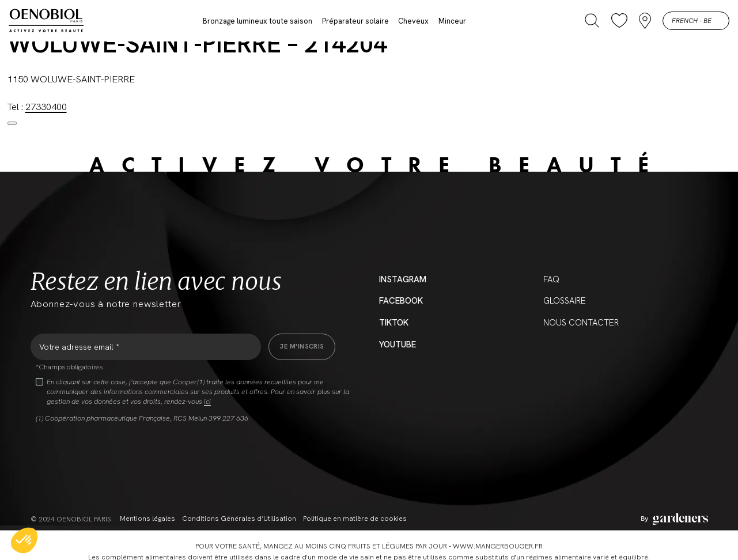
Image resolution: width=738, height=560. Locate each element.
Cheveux (413, 21)
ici (207, 402)
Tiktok (394, 323)
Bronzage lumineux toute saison (258, 21)
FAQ (551, 279)
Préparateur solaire (355, 21)
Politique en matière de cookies (355, 519)
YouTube (398, 345)
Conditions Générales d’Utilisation (239, 519)
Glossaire (565, 301)
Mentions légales (147, 519)
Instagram (403, 279)
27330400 (46, 107)
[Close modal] (12, 123)
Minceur (452, 21)
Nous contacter (581, 323)
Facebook (401, 301)
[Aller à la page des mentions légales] (674, 519)
